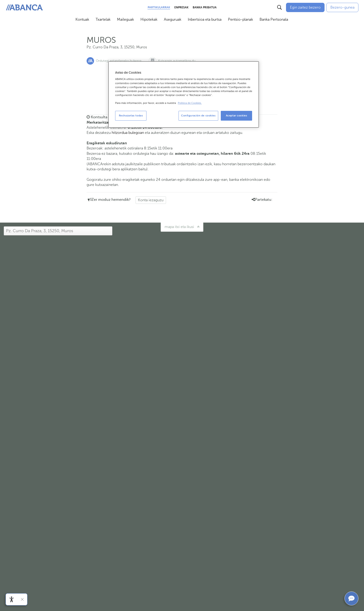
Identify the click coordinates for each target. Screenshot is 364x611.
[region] (184, 94)
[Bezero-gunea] (342, 7)
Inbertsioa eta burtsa (205, 19)
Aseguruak (173, 19)
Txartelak (103, 19)
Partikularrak (159, 7)
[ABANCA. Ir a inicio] (24, 8)
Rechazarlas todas (131, 116)
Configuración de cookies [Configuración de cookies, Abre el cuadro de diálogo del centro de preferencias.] (198, 116)
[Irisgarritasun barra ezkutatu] (22, 599)
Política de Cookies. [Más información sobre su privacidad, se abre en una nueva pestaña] (190, 103)
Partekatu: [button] (262, 200)
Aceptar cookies (237, 116)
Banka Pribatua (205, 7)
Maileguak (125, 19)
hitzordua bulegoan (128, 133)
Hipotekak (149, 19)
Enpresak (181, 7)
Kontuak (82, 19)
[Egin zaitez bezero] (305, 7)
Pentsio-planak (240, 19)
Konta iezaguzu (151, 200)
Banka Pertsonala (274, 19)
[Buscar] (279, 7)
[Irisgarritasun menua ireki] (12, 599)
